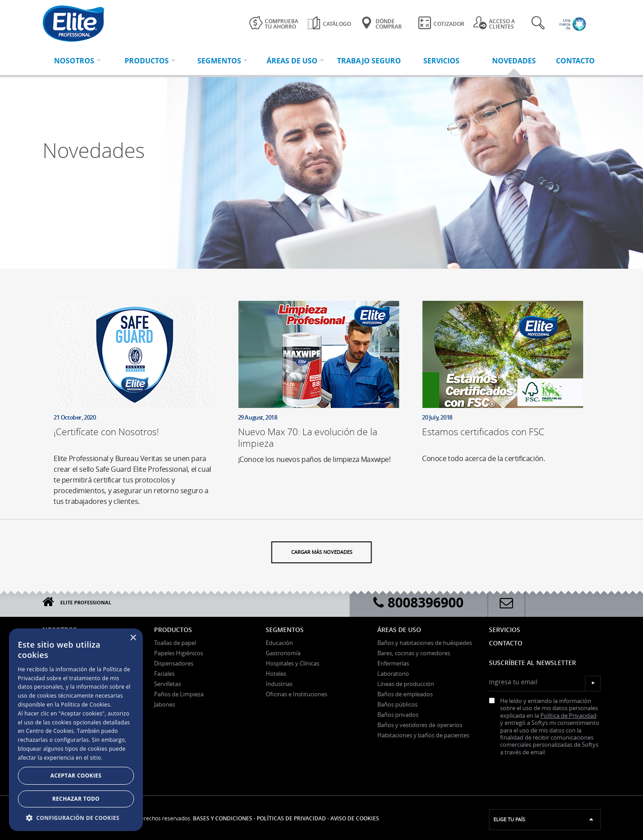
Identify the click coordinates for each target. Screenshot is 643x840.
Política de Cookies (85, 705)
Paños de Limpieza (179, 694)
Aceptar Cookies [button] (76, 776)
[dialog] (76, 730)
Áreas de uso (399, 630)
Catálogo (329, 23)
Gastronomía (283, 653)
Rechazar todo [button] (76, 799)
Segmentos (285, 630)
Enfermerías (393, 663)
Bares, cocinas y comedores (414, 653)
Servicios (505, 630)
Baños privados (398, 715)
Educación (279, 643)
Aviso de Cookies (355, 818)
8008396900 (418, 602)
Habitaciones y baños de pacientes (423, 735)
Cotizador (441, 23)
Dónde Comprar (381, 23)
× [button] (133, 638)
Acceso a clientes (494, 23)
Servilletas (167, 684)
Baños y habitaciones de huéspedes (425, 643)
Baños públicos (397, 704)
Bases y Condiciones (223, 818)
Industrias (279, 684)
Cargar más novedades (322, 547)
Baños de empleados (405, 694)
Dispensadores (174, 663)
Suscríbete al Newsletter (532, 663)
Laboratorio (393, 674)
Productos (173, 630)
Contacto (506, 643)
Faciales (164, 674)
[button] (76, 818)
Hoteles (276, 674)
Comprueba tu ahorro (274, 23)
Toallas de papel (175, 643)
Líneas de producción (406, 684)
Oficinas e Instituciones (296, 694)
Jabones (165, 704)
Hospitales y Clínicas (292, 663)
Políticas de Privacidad (291, 818)
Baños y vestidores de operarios (420, 725)
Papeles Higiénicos (179, 653)
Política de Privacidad (568, 716)
